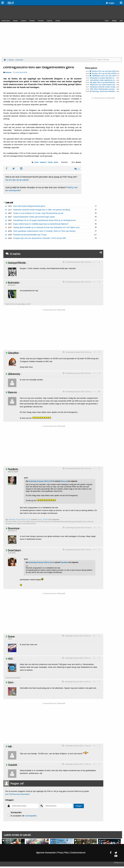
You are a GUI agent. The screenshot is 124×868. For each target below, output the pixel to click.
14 (77, 169)
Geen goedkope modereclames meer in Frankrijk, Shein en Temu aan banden (44, 231)
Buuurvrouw (14, 528)
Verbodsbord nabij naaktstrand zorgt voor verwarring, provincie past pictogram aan (103, 80)
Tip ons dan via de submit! (17, 180)
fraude (50, 162)
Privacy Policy (63, 853)
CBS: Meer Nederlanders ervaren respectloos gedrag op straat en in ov (103, 89)
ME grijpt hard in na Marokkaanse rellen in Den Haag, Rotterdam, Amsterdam (103, 82)
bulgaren (43, 162)
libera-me (12, 392)
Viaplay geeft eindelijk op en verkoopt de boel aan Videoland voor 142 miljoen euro (46, 227)
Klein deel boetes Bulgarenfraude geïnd (29, 206)
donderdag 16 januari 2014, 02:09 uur (79, 392)
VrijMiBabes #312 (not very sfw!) (104, 76)
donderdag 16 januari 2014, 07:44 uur (79, 550)
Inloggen (110, 3)
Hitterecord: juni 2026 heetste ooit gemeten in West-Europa (103, 85)
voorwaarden (31, 816)
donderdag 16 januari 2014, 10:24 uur (78, 682)
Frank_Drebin (43, 519)
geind (56, 162)
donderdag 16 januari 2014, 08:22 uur (78, 636)
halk (10, 746)
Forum (107, 21)
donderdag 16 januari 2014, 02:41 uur (79, 468)
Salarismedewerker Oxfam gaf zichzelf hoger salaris (34, 217)
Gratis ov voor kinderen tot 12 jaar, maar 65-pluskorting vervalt (38, 213)
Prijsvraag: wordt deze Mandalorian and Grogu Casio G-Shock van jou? (104, 91)
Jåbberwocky (14, 374)
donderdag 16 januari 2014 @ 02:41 (41, 562)
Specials (50, 21)
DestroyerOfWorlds (17, 263)
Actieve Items (6, 21)
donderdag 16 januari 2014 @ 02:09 (41, 481)
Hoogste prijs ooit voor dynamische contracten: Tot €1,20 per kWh (40, 238)
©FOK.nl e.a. (119, 863)
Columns (24, 21)
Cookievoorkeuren (78, 853)
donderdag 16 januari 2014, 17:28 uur (78, 764)
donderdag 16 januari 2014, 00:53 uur (79, 352)
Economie (20, 60)
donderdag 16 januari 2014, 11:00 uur (78, 746)
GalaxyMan (13, 353)
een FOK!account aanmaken (17, 794)
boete (36, 162)
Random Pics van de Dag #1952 (104, 73)
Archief (58, 21)
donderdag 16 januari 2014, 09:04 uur (78, 658)
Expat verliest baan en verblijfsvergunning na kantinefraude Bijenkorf (41, 224)
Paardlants (13, 469)
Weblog (114, 21)
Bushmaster (13, 282)
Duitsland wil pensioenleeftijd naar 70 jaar (30, 235)
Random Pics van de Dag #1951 (104, 71)
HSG (10, 659)
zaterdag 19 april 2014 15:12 (19, 519)
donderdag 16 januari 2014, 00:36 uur (79, 262)
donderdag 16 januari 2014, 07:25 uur (79, 528)
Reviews (32, 21)
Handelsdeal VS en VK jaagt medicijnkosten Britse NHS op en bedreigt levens (45, 220)
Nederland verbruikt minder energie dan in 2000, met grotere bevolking (103, 87)
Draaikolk (13, 765)
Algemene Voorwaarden (46, 853)
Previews (41, 21)
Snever (11, 636)
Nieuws (15, 21)
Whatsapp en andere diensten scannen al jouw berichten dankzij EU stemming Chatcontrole (103, 78)
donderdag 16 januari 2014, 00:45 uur (79, 282)
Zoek (121, 21)
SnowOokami (14, 550)
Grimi (11, 682)
